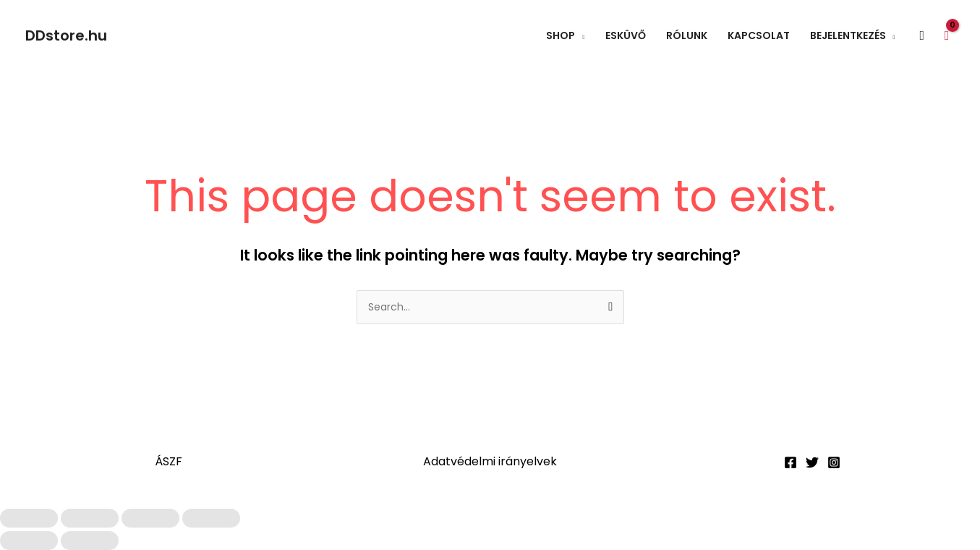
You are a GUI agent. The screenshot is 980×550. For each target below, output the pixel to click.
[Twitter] (812, 462)
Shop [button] (561, 35)
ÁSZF (169, 461)
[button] (923, 36)
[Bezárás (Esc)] (211, 518)
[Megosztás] (150, 518)
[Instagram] (834, 462)
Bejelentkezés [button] (848, 35)
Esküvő (626, 35)
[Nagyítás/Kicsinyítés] (29, 518)
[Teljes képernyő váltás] (90, 518)
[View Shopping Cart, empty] (947, 35)
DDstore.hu (66, 35)
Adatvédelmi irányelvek (490, 461)
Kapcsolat (759, 35)
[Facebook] (791, 462)
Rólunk (687, 35)
